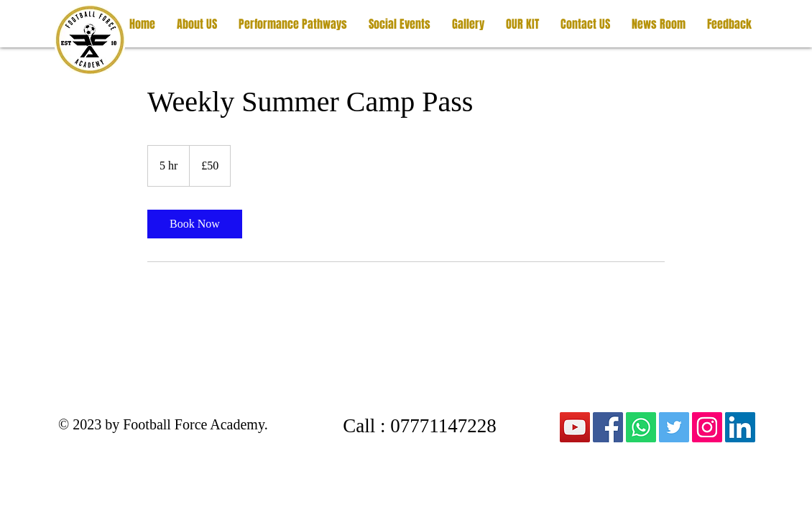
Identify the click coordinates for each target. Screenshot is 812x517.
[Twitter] (674, 427)
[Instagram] (707, 427)
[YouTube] (575, 427)
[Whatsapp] (641, 427)
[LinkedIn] (740, 427)
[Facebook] (608, 427)
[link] (195, 224)
